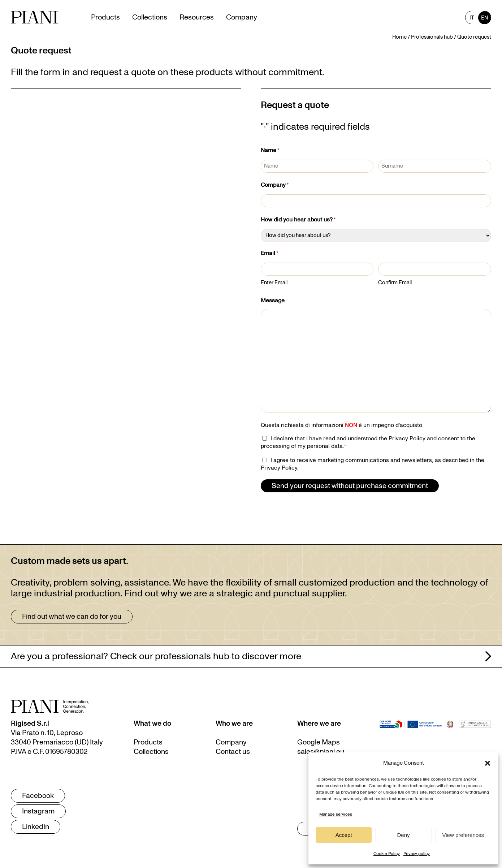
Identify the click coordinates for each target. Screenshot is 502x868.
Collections (151, 752)
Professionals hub (432, 37)
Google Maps (319, 742)
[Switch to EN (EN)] (484, 18)
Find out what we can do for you (72, 617)
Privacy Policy (407, 439)
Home (399, 37)
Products (148, 742)
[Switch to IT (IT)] (472, 18)
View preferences (463, 835)
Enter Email (274, 283)
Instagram (38, 811)
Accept (344, 835)
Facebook (38, 796)
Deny (403, 835)
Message (273, 301)
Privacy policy (417, 854)
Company (275, 186)
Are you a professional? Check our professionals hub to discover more (156, 656)
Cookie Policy (387, 854)
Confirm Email (395, 283)
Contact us (233, 752)
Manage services (336, 814)
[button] (488, 763)
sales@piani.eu (321, 752)
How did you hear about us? (298, 220)
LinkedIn (36, 827)
